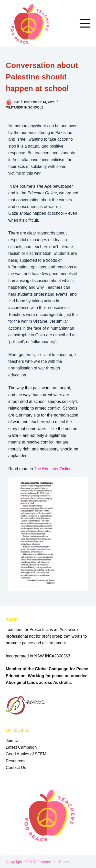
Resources (16, 761)
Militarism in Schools (25, 107)
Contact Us (16, 768)
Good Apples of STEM (26, 754)
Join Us (13, 741)
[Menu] (85, 23)
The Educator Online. (54, 469)
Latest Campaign (21, 747)
